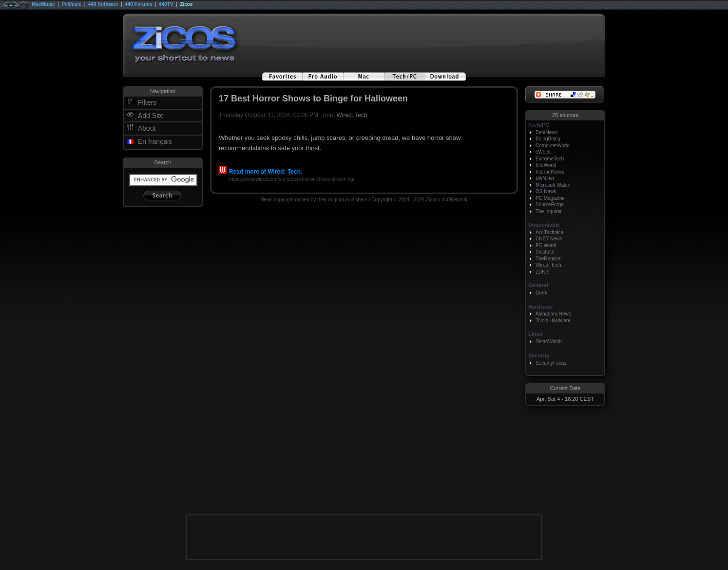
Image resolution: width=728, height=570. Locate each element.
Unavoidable (544, 225)
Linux (535, 334)
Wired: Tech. (352, 115)
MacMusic (43, 4)
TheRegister (549, 259)
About (147, 128)
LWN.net (545, 178)
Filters (147, 102)
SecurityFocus (551, 363)
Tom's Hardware (553, 321)
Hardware (540, 307)
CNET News (549, 239)
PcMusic (72, 4)
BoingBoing (548, 139)
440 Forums (138, 4)
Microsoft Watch (553, 185)
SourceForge (550, 205)
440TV (166, 4)
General (538, 285)
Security (539, 355)
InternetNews (550, 172)
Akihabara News (553, 314)
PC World (546, 246)
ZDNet (543, 272)
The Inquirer (549, 211)
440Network (454, 200)
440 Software (103, 4)
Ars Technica (549, 232)
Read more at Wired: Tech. (260, 172)
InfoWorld (546, 165)
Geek (541, 293)
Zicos (186, 4)
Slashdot (545, 252)
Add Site (151, 116)
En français (155, 141)
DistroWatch (549, 342)
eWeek (543, 152)
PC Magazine (550, 198)
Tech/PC (539, 125)
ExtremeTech (550, 159)
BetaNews (547, 132)
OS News (546, 191)
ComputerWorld (553, 146)
